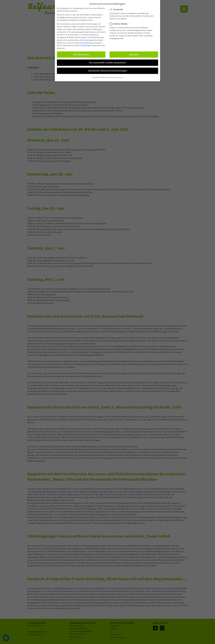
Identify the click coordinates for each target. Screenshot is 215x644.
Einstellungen (86, 43)
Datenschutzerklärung (83, 41)
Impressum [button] (120, 75)
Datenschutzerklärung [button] (108, 75)
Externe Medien (119, 22)
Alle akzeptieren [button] (81, 52)
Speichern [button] (134, 52)
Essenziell (117, 8)
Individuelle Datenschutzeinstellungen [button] (107, 69)
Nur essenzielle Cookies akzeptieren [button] (107, 60)
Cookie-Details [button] (96, 75)
